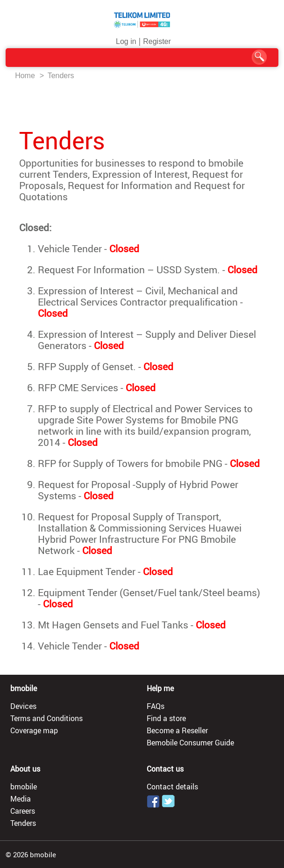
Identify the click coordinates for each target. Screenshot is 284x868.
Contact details (172, 787)
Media (21, 799)
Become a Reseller (177, 730)
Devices (23, 706)
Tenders (61, 76)
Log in (126, 41)
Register (157, 41)
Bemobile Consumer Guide (190, 743)
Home (25, 76)
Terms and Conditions (46, 718)
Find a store (166, 718)
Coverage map (34, 730)
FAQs (156, 706)
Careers (23, 811)
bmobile (24, 787)
